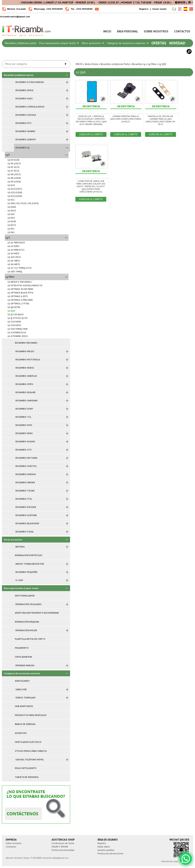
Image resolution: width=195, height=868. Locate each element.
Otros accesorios (93, 43)
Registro (144, 9)
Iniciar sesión (159, 9)
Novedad (177, 43)
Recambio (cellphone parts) (21, 43)
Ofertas (159, 43)
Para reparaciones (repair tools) (59, 43)
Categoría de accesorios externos (128, 43)
